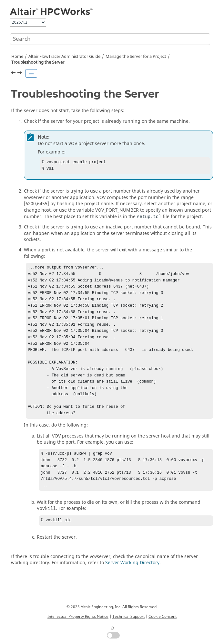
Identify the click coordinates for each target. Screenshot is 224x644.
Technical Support (128, 617)
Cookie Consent (163, 617)
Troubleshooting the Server (38, 62)
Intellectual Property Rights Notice (78, 617)
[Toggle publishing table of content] (31, 73)
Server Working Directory (132, 584)
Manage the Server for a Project (136, 57)
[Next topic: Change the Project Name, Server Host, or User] (20, 74)
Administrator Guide (64, 57)
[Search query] (110, 39)
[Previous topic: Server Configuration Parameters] (14, 74)
